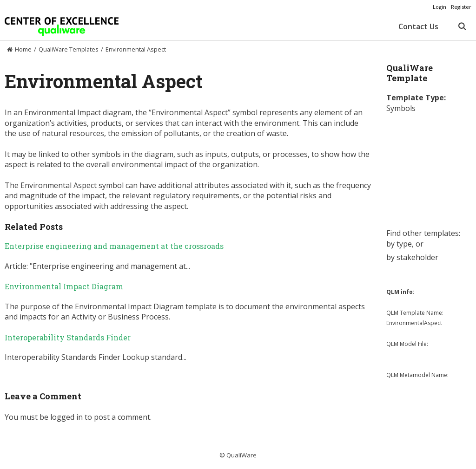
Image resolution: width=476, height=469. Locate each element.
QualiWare (241, 455)
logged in (66, 417)
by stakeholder (412, 257)
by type (399, 244)
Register (461, 7)
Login (440, 7)
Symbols (401, 108)
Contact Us (418, 26)
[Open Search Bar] (462, 26)
